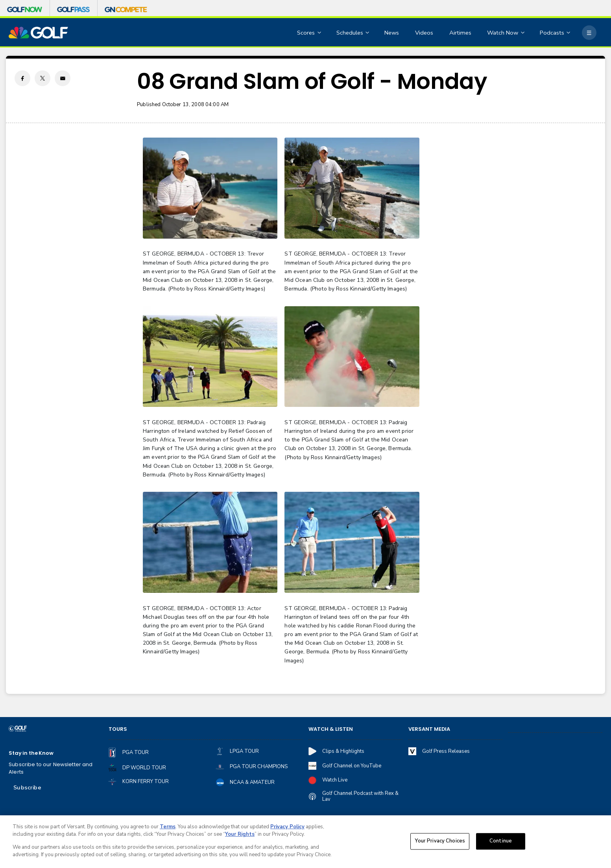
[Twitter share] (42, 78)
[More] (589, 33)
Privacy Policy (287, 828)
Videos (424, 33)
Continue (501, 842)
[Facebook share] (22, 78)
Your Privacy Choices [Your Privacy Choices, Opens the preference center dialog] (440, 842)
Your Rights (240, 836)
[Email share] (63, 78)
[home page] (38, 33)
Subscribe (27, 787)
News (392, 33)
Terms (168, 828)
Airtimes (460, 33)
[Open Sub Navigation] (320, 33)
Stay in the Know (31, 753)
